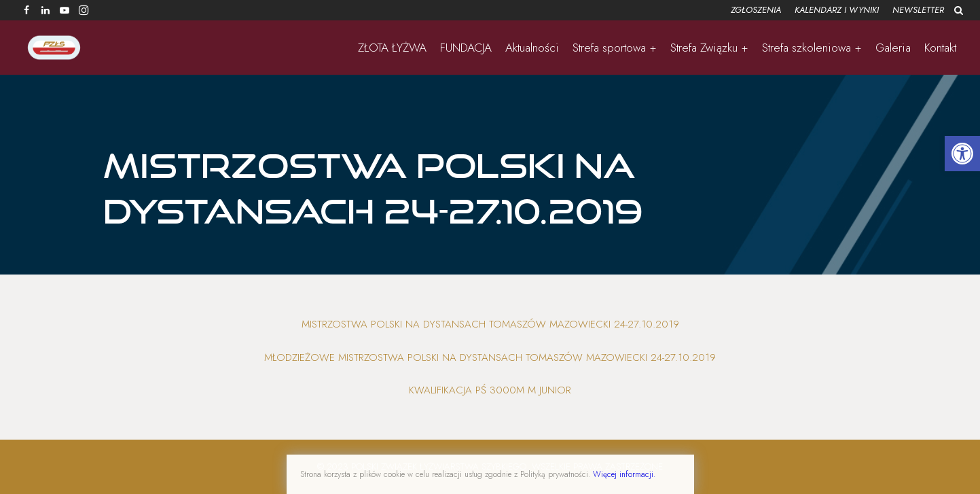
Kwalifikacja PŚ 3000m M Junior (490, 390)
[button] (962, 154)
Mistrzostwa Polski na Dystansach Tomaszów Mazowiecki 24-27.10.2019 (490, 324)
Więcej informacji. (624, 474)
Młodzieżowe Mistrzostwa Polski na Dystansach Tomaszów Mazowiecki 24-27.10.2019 (490, 357)
